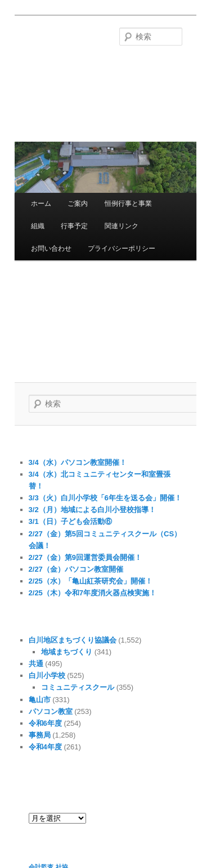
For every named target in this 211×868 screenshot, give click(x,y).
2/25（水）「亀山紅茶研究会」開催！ (91, 581)
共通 (36, 664)
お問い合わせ (51, 248)
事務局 (40, 735)
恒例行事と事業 (128, 204)
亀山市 (40, 700)
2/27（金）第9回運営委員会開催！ (86, 557)
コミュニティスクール (78, 687)
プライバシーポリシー (122, 248)
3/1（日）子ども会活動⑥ (70, 521)
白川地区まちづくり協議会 (73, 640)
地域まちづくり (67, 652)
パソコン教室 (51, 711)
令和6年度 (45, 723)
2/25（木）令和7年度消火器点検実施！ (93, 593)
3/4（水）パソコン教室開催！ (78, 462)
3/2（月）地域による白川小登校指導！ (92, 510)
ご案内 (78, 204)
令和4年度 (45, 747)
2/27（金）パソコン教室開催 (76, 569)
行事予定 (74, 226)
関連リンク (122, 226)
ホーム (41, 204)
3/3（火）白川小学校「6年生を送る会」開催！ (105, 498)
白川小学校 (47, 675)
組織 (38, 226)
